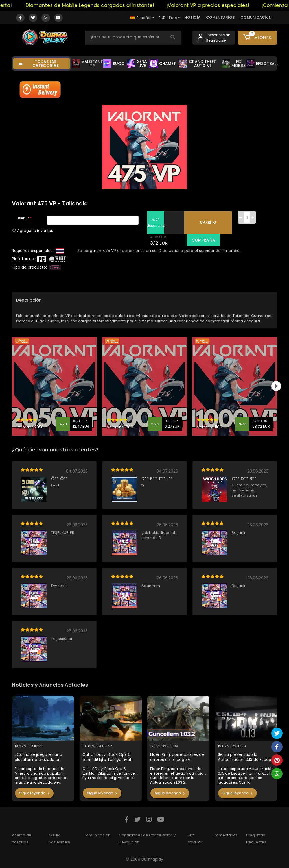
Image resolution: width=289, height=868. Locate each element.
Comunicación (97, 835)
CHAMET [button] (163, 64)
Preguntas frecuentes (256, 839)
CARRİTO (208, 222)
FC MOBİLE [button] (234, 64)
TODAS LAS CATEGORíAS (39, 64)
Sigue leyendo (34, 793)
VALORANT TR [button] (87, 64)
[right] (277, 386)
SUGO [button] (114, 64)
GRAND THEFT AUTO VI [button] (197, 64)
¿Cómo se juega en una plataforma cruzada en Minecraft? (38, 757)
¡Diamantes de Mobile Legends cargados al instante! (94, 5)
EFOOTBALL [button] (262, 64)
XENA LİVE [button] (137, 64)
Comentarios (225, 835)
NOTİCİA (192, 17)
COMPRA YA (202, 240)
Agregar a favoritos (32, 231)
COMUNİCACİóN (256, 17)
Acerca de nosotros (22, 839)
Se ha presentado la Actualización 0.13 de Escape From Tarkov (246, 757)
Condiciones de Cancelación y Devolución (147, 839)
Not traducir (195, 839)
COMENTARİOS (220, 17)
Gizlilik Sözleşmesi (59, 839)
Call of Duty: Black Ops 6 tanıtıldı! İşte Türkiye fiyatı (107, 757)
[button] (257, 38)
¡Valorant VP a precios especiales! (213, 5)
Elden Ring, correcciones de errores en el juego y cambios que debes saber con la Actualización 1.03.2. (177, 757)
